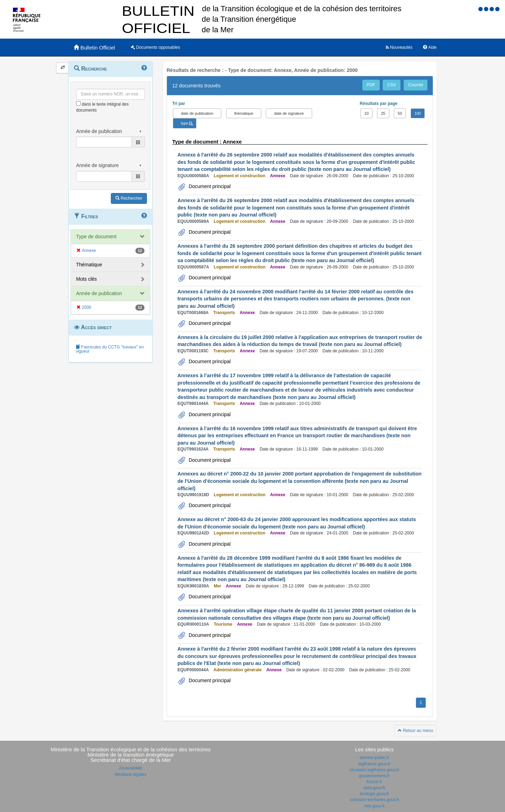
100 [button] (418, 113)
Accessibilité (130, 768)
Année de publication (99, 293)
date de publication (197, 113)
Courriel (416, 85)
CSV (392, 85)
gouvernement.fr (374, 776)
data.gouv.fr (374, 788)
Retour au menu (415, 731)
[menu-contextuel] (78, 103)
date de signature (289, 113)
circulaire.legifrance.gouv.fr (374, 770)
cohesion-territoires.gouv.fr (374, 800)
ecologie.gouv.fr (375, 794)
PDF (371, 85)
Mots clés (86, 279)
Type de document (96, 237)
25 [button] (383, 113)
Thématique (89, 265)
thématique (244, 113)
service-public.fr (374, 758)
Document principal (209, 186)
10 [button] (366, 113)
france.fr (374, 782)
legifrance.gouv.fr (374, 764)
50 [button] (400, 113)
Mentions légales (130, 774)
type (185, 123)
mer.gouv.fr (374, 806)
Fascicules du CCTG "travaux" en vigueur (110, 349)
